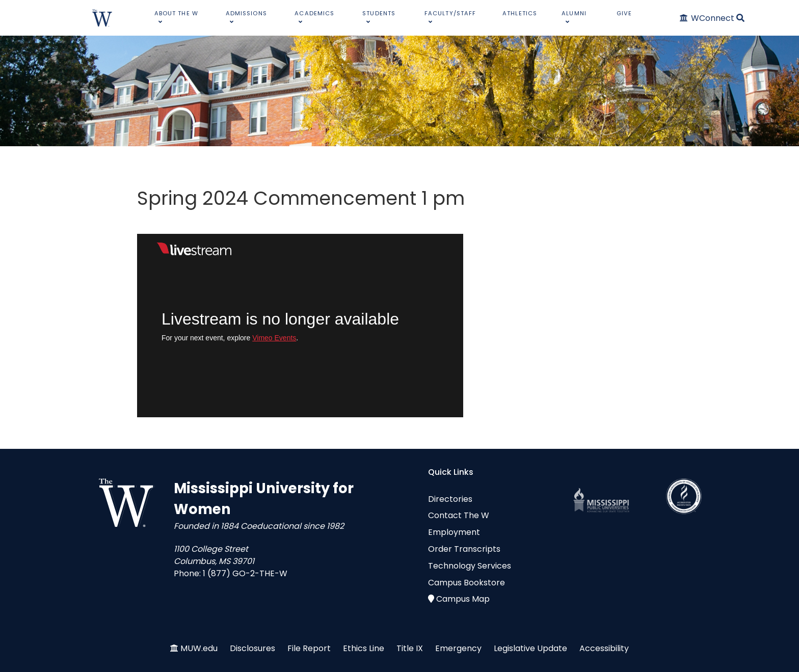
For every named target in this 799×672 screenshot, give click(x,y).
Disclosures (252, 648)
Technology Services (470, 566)
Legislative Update (530, 648)
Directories (450, 499)
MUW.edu (199, 648)
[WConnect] (708, 18)
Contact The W (459, 515)
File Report (309, 648)
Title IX (410, 648)
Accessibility (604, 648)
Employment (454, 532)
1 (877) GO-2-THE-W (245, 573)
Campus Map (463, 599)
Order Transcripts (464, 549)
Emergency (458, 648)
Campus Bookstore (467, 583)
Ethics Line (364, 648)
